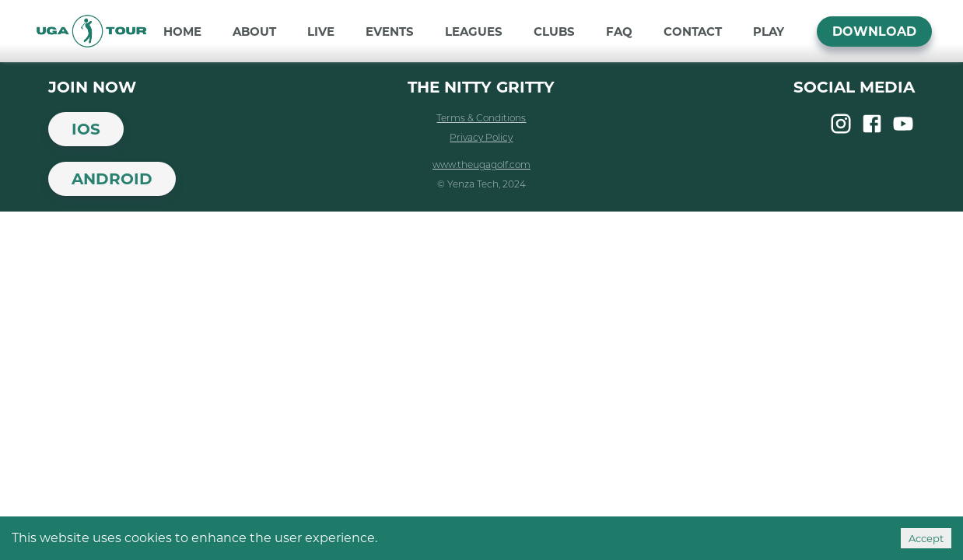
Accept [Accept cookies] (926, 538)
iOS (86, 129)
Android (112, 179)
